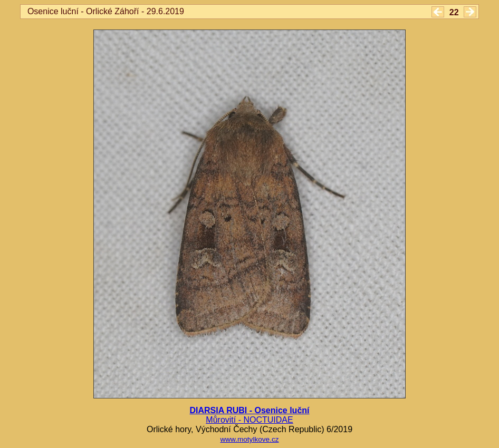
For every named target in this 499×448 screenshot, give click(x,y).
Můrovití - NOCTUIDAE (249, 420)
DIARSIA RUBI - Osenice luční (250, 410)
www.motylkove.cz (249, 439)
